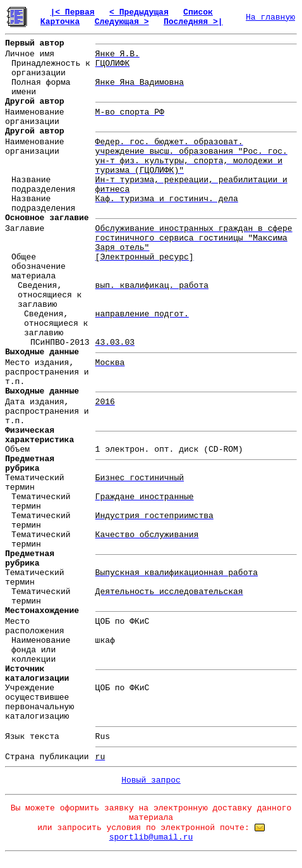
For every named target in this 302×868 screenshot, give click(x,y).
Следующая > (122, 22)
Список (198, 12)
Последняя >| (193, 22)
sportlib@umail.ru (151, 837)
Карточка (60, 22)
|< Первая (72, 12)
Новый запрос (151, 780)
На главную (270, 17)
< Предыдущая (139, 12)
